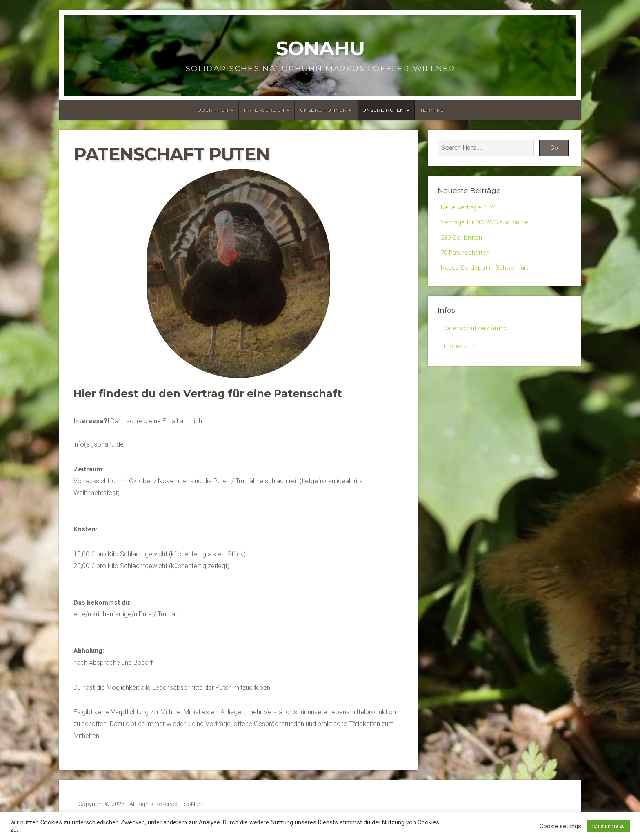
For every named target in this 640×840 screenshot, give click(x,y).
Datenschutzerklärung (476, 333)
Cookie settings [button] (560, 826)
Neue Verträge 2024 (470, 208)
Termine (432, 110)
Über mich (213, 110)
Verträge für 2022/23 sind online (487, 223)
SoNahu (320, 48)
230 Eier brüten (462, 239)
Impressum (460, 352)
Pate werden (264, 110)
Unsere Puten (383, 110)
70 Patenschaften (466, 255)
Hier (85, 393)
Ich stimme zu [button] (609, 826)
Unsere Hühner (323, 110)
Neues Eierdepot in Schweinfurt (485, 271)
